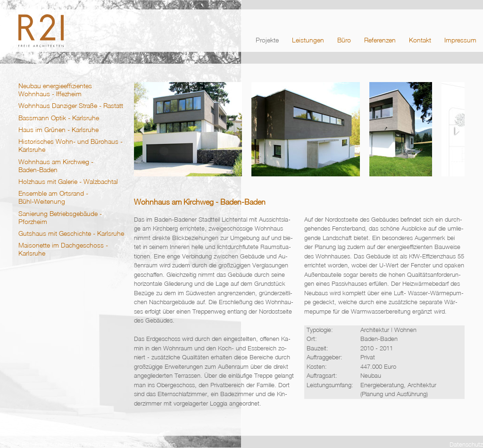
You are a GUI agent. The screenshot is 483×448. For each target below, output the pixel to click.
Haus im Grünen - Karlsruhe (58, 129)
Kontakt (420, 40)
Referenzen (380, 40)
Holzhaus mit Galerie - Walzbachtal (68, 181)
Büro (344, 40)
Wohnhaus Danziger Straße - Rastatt (71, 105)
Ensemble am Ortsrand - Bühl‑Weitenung (53, 197)
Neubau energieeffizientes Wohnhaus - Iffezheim (55, 90)
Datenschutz (466, 444)
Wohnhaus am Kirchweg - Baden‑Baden (56, 166)
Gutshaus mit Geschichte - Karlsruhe (71, 233)
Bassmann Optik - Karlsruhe (59, 118)
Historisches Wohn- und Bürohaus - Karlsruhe (71, 145)
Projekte (267, 40)
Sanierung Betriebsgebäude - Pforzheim (60, 217)
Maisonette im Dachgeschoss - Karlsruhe (63, 249)
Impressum (460, 40)
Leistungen (308, 40)
